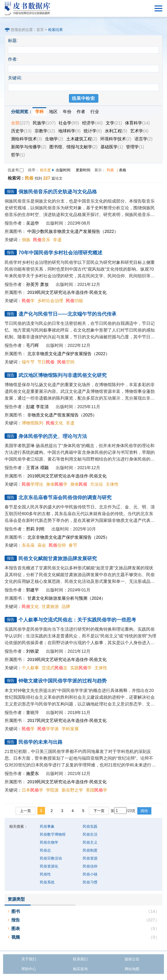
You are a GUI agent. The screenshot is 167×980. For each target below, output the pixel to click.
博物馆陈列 (32, 423)
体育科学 (137, 123)
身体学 (57, 484)
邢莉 (30, 529)
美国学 (97, 790)
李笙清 (42, 407)
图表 (16, 929)
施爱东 (32, 773)
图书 (16, 911)
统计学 (93, 131)
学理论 (32, 484)
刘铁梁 (32, 651)
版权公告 (132, 959)
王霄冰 (32, 468)
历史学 (21, 131)
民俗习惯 (90, 882)
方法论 (97, 484)
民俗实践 (90, 826)
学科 (40, 112)
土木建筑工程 (82, 139)
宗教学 (45, 131)
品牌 (66, 606)
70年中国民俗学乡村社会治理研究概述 (60, 253)
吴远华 (32, 223)
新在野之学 (72, 790)
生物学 (54, 139)
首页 (40, 30)
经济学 (92, 123)
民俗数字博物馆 (53, 834)
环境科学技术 (116, 139)
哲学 (18, 155)
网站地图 (132, 969)
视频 (16, 937)
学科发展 (70, 729)
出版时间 (63, 170)
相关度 (45, 170)
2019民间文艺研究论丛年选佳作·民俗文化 (67, 292)
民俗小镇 (90, 874)
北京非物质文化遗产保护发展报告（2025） (68, 537)
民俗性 (45, 874)
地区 (53, 112)
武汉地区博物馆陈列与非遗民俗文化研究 (63, 375)
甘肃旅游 (50, 606)
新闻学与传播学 (29, 147)
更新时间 (83, 170)
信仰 (57, 545)
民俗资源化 (49, 866)
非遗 (57, 240)
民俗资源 (90, 858)
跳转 (144, 811)
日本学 (32, 790)
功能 (74, 301)
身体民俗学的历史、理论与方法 (53, 436)
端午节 (28, 362)
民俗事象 (47, 826)
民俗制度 (90, 850)
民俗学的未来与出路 (40, 742)
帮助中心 (29, 969)
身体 (79, 484)
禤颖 (44, 468)
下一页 (99, 811)
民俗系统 (47, 882)
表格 (123, 170)
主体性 (112, 484)
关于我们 (29, 959)
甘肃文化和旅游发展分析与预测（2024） (66, 598)
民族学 (44, 123)
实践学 (81, 668)
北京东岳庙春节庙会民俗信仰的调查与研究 (65, 498)
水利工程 (116, 131)
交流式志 (55, 668)
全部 (20, 123)
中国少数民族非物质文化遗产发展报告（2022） (73, 231)
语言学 (144, 139)
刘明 (40, 529)
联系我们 (80, 959)
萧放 (44, 284)
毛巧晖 (32, 345)
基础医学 (112, 147)
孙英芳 (32, 284)
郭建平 (32, 590)
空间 (66, 362)
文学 (114, 123)
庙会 (42, 545)
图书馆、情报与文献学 (73, 147)
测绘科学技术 (27, 139)
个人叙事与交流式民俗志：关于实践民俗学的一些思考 (77, 620)
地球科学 (69, 131)
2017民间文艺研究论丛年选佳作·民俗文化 (67, 720)
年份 (67, 112)
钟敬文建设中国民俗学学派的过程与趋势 (63, 681)
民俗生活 (90, 834)
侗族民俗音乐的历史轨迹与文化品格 (58, 192)
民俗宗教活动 (51, 858)
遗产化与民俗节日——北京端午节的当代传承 (67, 314)
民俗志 (45, 850)
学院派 (52, 790)
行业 (95, 112)
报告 (16, 920)
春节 (73, 545)
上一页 (25, 811)
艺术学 (139, 131)
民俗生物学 (49, 842)
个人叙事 (30, 668)
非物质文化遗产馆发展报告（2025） (62, 415)
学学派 (48, 729)
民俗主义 (90, 842)
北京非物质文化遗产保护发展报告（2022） (68, 354)
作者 (81, 112)
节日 (46, 362)
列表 (110, 170)
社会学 (69, 123)
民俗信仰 (90, 866)
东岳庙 (28, 545)
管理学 (135, 147)
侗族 (26, 240)
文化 (55, 423)
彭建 (30, 407)
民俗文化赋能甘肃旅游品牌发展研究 (58, 558)
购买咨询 (80, 969)
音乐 (42, 240)
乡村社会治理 (50, 301)
